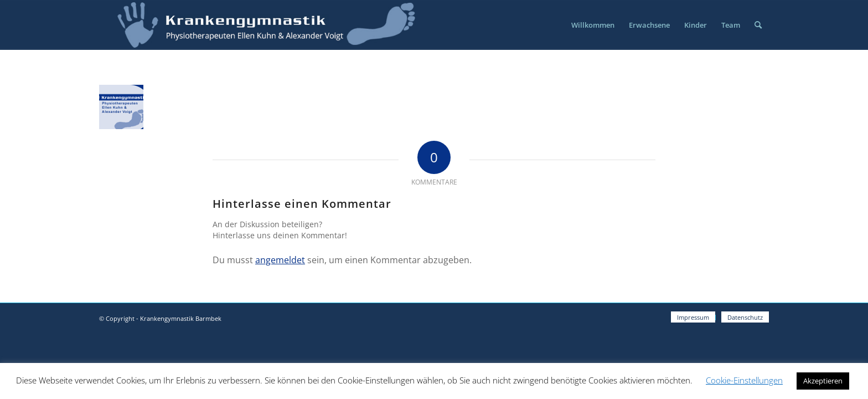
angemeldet (280, 260)
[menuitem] (593, 25)
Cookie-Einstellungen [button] (744, 380)
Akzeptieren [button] (823, 381)
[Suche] (758, 25)
